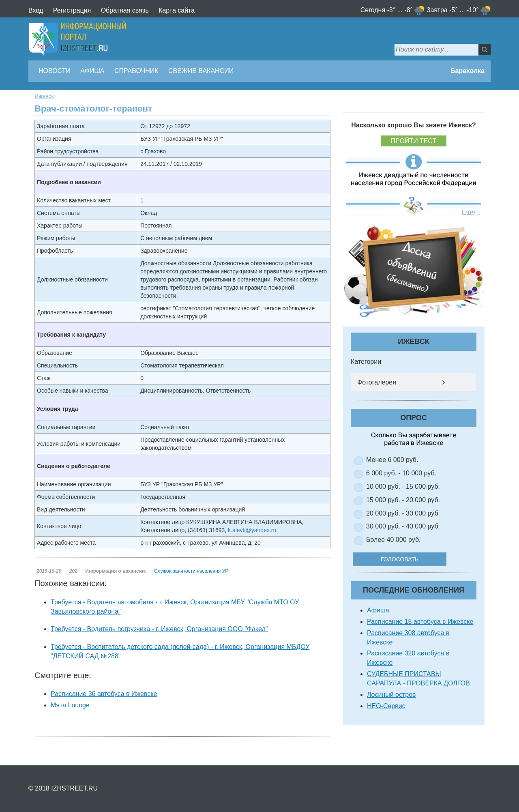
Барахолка (468, 71)
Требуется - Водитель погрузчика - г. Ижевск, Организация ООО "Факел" (159, 629)
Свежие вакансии (201, 71)
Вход (36, 10)
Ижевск (44, 96)
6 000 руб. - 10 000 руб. (401, 473)
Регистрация (72, 10)
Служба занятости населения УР (191, 571)
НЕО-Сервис (386, 706)
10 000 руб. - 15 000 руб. (403, 487)
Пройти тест (414, 141)
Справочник (136, 71)
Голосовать (405, 559)
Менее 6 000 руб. (392, 460)
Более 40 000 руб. (394, 540)
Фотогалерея (377, 382)
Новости (55, 71)
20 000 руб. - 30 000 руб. (403, 513)
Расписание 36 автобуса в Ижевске (104, 694)
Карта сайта (177, 10)
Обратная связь (125, 10)
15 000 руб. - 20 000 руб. (403, 500)
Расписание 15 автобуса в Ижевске (420, 622)
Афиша (92, 71)
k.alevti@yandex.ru (252, 530)
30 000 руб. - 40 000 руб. (403, 526)
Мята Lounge (70, 705)
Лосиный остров (391, 695)
